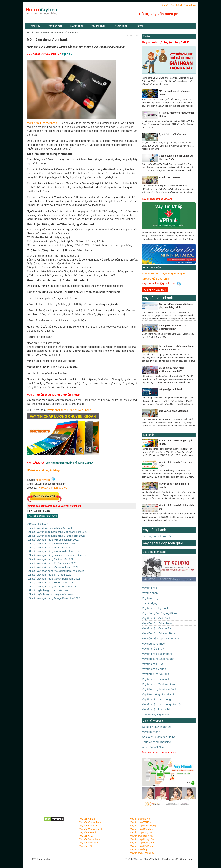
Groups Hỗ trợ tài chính (156, 279)
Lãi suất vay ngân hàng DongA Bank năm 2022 (54, 595)
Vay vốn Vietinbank (158, 298)
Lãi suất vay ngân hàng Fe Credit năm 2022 (52, 562)
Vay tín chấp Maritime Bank (159, 684)
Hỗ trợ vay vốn (152, 268)
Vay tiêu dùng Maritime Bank (159, 689)
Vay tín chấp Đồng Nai (141, 829)
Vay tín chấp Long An (141, 832)
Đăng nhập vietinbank (171, 389)
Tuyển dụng (190, 5)
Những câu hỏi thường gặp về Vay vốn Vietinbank (55, 506)
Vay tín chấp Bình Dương (143, 826)
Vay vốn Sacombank (90, 839)
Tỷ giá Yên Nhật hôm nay (172, 134)
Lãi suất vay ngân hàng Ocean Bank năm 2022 (54, 577)
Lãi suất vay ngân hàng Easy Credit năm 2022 (53, 550)
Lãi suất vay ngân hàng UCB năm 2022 (49, 546)
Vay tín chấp (77, 26)
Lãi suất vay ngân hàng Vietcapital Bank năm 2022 (56, 569)
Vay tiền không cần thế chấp (159, 694)
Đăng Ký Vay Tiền (155, 290)
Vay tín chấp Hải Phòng (142, 846)
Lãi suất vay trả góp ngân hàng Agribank (50, 528)
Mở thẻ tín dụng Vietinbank (43, 123)
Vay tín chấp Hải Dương (142, 843)
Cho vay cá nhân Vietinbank (174, 411)
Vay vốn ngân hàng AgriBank (160, 613)
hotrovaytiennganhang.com (53, 488)
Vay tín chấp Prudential (156, 710)
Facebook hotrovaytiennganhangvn (163, 274)
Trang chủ (35, 26)
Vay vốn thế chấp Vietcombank (161, 639)
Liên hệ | (165, 5)
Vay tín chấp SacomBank (157, 654)
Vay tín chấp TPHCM (141, 822)
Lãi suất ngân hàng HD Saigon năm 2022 (50, 592)
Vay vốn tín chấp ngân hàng (43, 516)
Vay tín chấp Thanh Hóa (142, 853)
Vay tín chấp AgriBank (155, 608)
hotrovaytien (43, 480)
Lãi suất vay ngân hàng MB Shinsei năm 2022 (53, 539)
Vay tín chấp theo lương (157, 699)
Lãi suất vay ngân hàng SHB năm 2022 (49, 573)
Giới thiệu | (176, 5)
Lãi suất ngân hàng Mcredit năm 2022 (49, 588)
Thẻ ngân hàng (71, 32)
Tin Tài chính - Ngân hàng (49, 32)
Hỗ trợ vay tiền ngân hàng (43, 470)
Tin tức (139, 26)
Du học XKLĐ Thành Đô (157, 727)
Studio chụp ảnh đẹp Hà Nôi (159, 737)
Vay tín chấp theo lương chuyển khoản (69, 410)
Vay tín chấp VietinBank (156, 618)
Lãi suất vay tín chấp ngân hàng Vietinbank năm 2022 (57, 532)
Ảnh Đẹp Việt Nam (153, 747)
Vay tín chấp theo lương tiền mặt (162, 705)
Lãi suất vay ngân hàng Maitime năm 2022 (51, 558)
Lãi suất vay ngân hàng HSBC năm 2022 (50, 580)
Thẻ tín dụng (120, 26)
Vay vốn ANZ (86, 836)
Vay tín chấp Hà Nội (140, 819)
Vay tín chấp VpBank (155, 669)
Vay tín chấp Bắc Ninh (141, 836)
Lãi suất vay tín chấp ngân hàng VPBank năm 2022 (56, 535)
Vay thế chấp (98, 26)
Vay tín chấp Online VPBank (157, 199)
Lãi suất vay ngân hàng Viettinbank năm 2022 (53, 565)
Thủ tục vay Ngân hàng (156, 715)
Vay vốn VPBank (88, 832)
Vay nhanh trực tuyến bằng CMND (166, 42)
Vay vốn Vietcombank (90, 822)
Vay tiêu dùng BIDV (154, 644)
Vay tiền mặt (55, 26)
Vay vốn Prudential (89, 843)
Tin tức (147, 36)
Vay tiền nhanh (154, 530)
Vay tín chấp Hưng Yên (142, 839)
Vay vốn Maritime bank (91, 829)
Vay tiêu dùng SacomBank (158, 659)
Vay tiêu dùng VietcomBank (159, 634)
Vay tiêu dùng (150, 598)
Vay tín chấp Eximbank (156, 679)
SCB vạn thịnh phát (38, 524)
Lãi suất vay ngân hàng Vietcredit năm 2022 (52, 543)
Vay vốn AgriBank (88, 819)
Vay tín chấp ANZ (153, 664)
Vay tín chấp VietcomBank (158, 629)
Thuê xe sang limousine (157, 742)
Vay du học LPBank (169, 177)
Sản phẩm (149, 435)
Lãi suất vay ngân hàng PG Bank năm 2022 (52, 584)
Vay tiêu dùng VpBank (156, 674)
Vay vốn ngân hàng (155, 552)
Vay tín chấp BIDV (153, 649)
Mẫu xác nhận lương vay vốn (160, 752)
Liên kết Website (153, 721)
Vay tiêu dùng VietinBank (157, 623)
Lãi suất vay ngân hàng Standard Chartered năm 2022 (58, 554)
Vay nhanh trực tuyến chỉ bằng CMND (69, 463)
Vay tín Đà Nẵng (138, 849)
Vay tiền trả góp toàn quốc (163, 543)
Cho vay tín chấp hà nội (157, 537)
